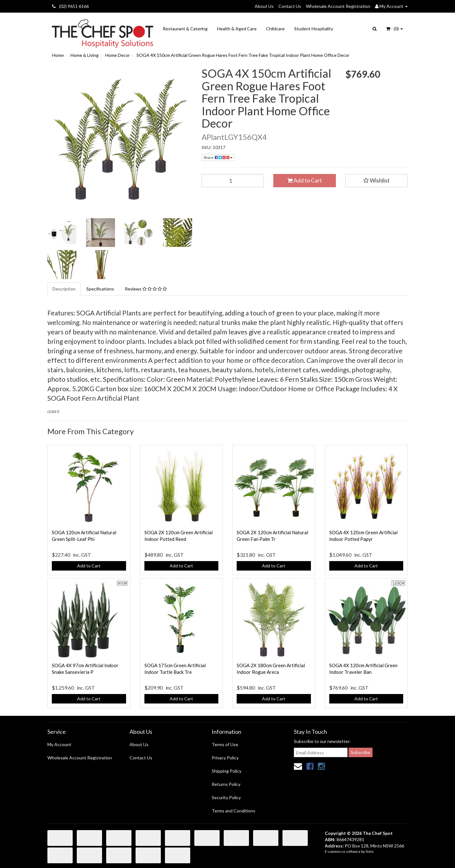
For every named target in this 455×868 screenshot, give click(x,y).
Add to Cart (305, 180)
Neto (370, 851)
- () (394, 29)
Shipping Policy (227, 771)
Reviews (146, 289)
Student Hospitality (314, 29)
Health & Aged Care (237, 29)
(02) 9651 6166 (70, 6)
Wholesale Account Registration (338, 6)
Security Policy (226, 797)
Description (64, 289)
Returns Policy (226, 784)
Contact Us (290, 6)
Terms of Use (225, 744)
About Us (264, 6)
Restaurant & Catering (185, 29)
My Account (59, 744)
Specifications (100, 289)
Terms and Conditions (234, 811)
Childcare (275, 29)
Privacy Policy (225, 758)
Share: (218, 157)
